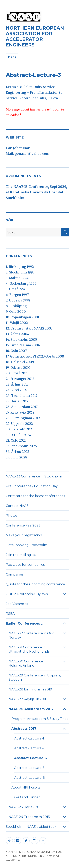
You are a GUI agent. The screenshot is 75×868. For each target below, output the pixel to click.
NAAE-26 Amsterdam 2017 (31, 709)
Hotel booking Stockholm (26, 545)
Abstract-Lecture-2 (29, 748)
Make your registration (24, 535)
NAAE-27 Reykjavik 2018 (28, 699)
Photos (11, 516)
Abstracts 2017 (24, 729)
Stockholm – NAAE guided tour (31, 827)
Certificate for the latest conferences (35, 496)
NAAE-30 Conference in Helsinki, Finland (28, 663)
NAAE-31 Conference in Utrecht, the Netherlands (29, 649)
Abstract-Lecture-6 (29, 778)
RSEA (10, 614)
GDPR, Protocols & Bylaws (27, 594)
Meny (12, 57)
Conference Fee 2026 (23, 525)
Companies (15, 574)
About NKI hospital (26, 787)
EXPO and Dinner (26, 797)
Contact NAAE (17, 506)
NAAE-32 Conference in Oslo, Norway (32, 635)
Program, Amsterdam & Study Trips (40, 719)
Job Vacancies (17, 604)
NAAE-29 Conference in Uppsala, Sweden (35, 677)
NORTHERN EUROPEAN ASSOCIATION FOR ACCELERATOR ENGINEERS (35, 36)
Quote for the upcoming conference (35, 584)
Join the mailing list (21, 555)
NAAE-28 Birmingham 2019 (30, 689)
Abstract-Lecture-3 (30, 758)
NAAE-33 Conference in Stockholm (34, 476)
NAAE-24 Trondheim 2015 (29, 817)
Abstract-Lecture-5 (29, 768)
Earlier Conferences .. (24, 623)
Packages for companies (25, 565)
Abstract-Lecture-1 (29, 738)
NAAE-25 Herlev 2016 (25, 807)
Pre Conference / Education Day (32, 486)
